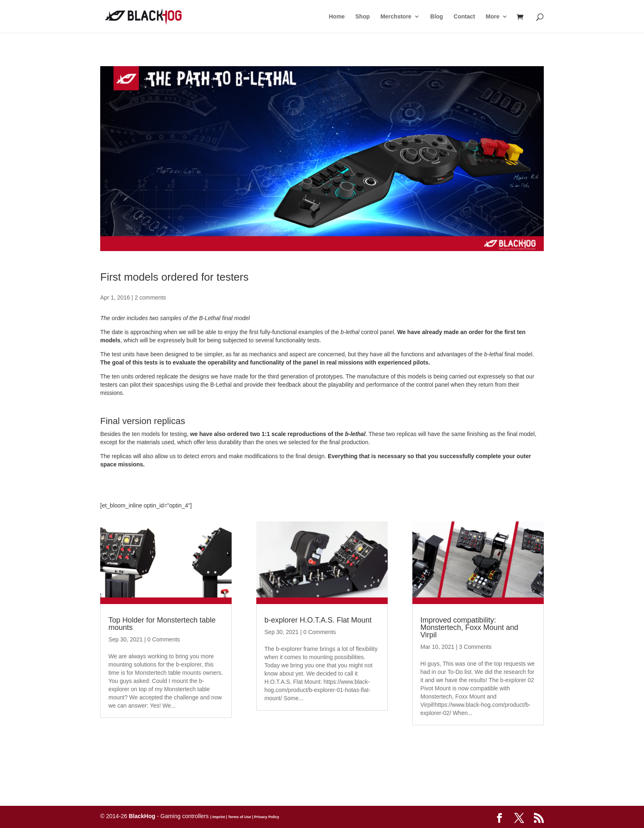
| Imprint (218, 817)
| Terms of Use (238, 817)
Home (337, 17)
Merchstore (396, 17)
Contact (465, 17)
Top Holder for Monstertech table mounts (162, 624)
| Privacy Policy (265, 817)
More (493, 17)
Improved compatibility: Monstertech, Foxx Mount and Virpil (469, 627)
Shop (362, 17)
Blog (437, 17)
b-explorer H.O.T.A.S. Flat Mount (318, 620)
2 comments (150, 298)
